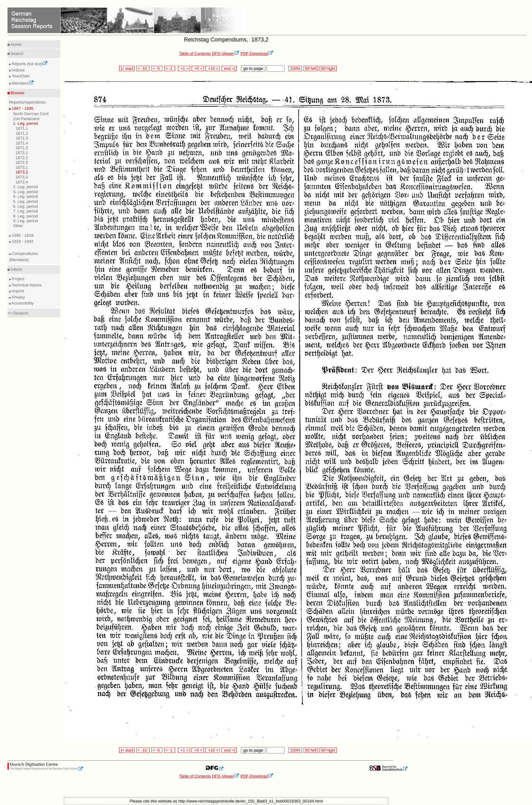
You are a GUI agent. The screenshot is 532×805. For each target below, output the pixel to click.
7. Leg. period (26, 211)
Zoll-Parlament (26, 119)
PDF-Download (257, 54)
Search (17, 54)
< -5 (157, 68)
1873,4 (22, 182)
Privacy (18, 297)
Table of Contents (195, 54)
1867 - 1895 (22, 108)
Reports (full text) (29, 64)
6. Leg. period (26, 206)
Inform (16, 269)
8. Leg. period (26, 216)
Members (22, 83)
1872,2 (22, 158)
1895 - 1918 (22, 235)
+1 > (184, 68)
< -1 (170, 68)
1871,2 (22, 133)
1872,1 (22, 153)
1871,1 (22, 128)
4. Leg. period (26, 196)
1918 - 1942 (22, 241)
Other (18, 226)
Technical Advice (26, 285)
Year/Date (20, 76)
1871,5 (22, 148)
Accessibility (22, 303)
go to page (253, 68)
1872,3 (22, 162)
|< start (127, 68)
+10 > (212, 68)
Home (16, 44)
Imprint (17, 291)
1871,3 (22, 138)
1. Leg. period (26, 123)
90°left (311, 68)
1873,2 (22, 172)
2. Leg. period (26, 187)
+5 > (198, 68)
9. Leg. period (26, 221)
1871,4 (22, 143)
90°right (328, 68)
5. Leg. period (26, 201)
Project (17, 279)
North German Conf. (31, 114)
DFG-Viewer (226, 54)
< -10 (143, 68)
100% (295, 68)
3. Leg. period (26, 192)
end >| (229, 68)
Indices (18, 70)
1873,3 (22, 177)
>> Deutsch (18, 313)
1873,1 (22, 167)
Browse (17, 93)
